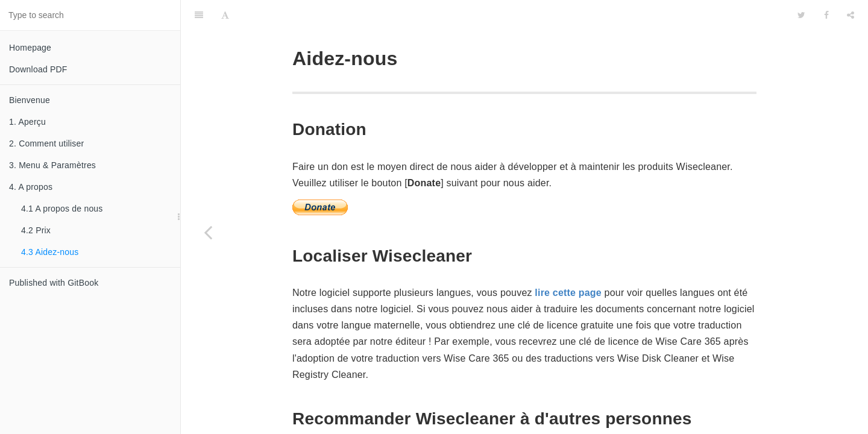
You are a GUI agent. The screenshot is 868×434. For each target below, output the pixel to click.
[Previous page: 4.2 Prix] (208, 232)
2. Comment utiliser (46, 143)
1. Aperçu (27, 122)
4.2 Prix (36, 230)
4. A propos (31, 187)
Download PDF (38, 69)
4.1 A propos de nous (62, 209)
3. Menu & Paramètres (52, 165)
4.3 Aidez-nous (50, 252)
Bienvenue (30, 100)
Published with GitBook (54, 283)
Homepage (30, 48)
